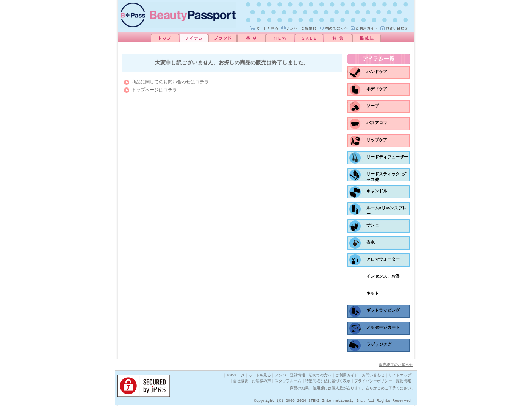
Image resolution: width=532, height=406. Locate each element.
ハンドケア (377, 72)
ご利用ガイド (347, 376)
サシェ (373, 225)
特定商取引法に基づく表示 (328, 382)
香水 (371, 242)
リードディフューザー (387, 157)
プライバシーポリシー (373, 382)
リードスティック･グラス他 (386, 177)
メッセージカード (383, 327)
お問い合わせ (373, 376)
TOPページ (235, 376)
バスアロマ (377, 123)
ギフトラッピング (383, 310)
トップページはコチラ (154, 92)
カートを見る (260, 376)
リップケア (377, 140)
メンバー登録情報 (290, 376)
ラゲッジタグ (379, 344)
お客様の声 (261, 382)
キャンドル (377, 191)
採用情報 (404, 382)
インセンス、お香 (383, 276)
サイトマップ (400, 376)
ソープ (373, 106)
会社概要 (241, 382)
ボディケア (377, 89)
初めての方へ (320, 376)
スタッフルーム (288, 382)
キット (373, 293)
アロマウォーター (383, 259)
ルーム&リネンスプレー (386, 211)
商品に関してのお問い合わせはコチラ (170, 84)
